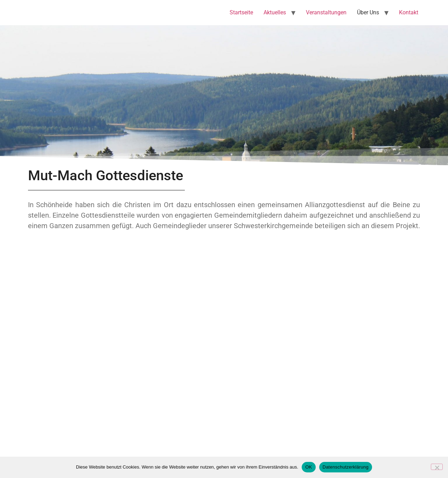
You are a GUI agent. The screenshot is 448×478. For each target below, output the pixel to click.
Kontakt (409, 12)
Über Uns (368, 12)
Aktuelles (275, 12)
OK (309, 467)
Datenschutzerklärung (346, 467)
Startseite (241, 12)
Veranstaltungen (326, 12)
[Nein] (437, 467)
